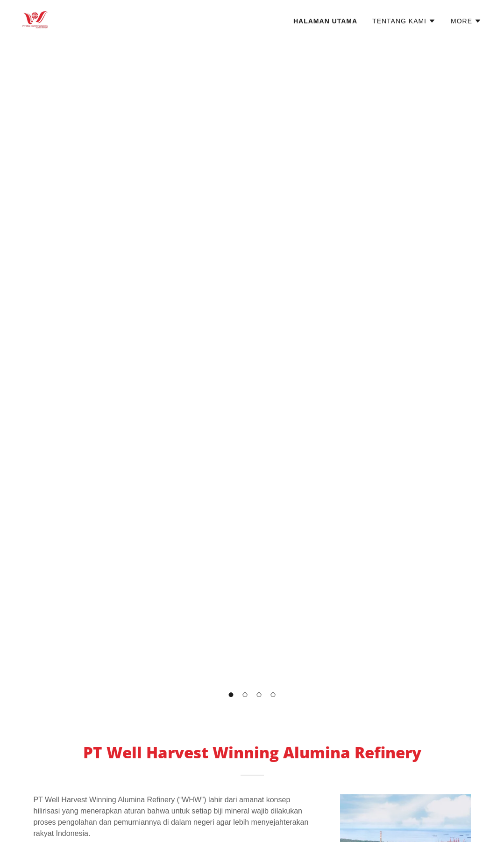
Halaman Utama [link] (325, 21)
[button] (404, 21)
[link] (35, 19)
